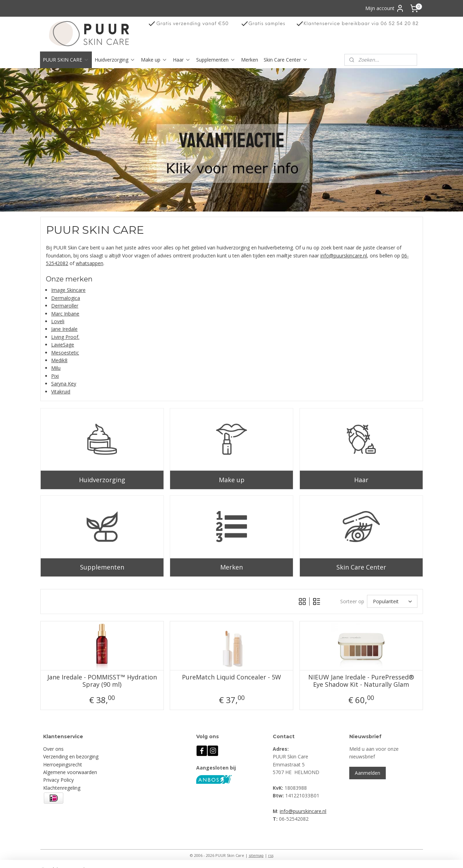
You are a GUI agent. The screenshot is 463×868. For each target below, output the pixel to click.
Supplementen (216, 60)
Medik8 (59, 360)
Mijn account (385, 8)
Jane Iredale (64, 329)
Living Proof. (65, 337)
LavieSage (63, 345)
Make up (154, 60)
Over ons (53, 749)
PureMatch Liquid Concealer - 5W (231, 677)
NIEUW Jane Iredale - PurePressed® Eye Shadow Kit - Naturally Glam (361, 681)
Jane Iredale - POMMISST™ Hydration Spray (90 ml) (102, 681)
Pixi (55, 376)
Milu (56, 368)
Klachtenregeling (62, 788)
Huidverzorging (115, 60)
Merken (250, 60)
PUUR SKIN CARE (66, 60)
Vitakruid (61, 391)
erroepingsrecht (64, 765)
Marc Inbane (65, 313)
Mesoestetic (65, 352)
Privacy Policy (58, 780)
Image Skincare (68, 290)
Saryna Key (64, 384)
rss (271, 855)
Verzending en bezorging (71, 756)
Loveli (58, 321)
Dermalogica (66, 298)
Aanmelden (368, 773)
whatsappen (89, 263)
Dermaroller (65, 306)
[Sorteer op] (392, 602)
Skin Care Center (286, 60)
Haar (182, 60)
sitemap (256, 855)
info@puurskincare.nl (343, 255)
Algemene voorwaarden (70, 772)
